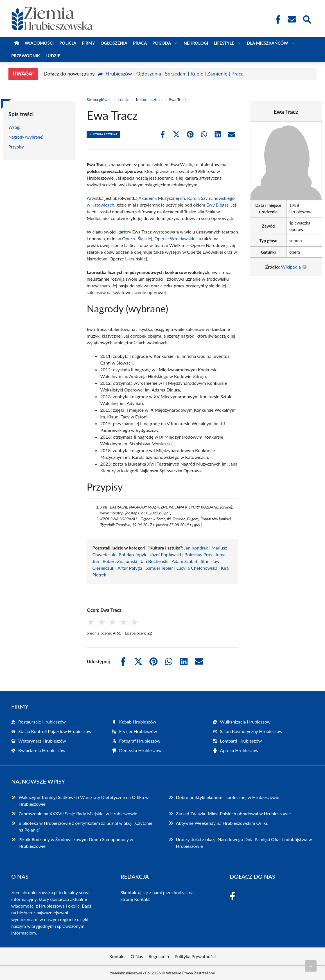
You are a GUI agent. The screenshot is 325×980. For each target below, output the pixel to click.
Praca (140, 43)
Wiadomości (39, 43)
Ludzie (53, 56)
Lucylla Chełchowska (197, 568)
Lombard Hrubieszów (241, 741)
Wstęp (14, 127)
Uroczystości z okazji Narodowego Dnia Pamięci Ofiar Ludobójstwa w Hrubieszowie (244, 843)
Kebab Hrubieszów (138, 722)
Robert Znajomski (120, 561)
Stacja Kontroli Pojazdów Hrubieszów (55, 731)
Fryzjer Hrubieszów (138, 731)
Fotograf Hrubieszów (140, 741)
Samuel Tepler (159, 568)
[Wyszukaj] (307, 19)
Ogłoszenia (114, 43)
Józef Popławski (165, 554)
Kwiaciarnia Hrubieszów (42, 750)
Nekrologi (196, 43)
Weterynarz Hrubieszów (42, 741)
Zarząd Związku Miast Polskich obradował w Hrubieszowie (233, 813)
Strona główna (99, 99)
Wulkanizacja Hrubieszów (245, 722)
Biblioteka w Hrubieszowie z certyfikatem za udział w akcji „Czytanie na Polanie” (85, 826)
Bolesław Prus (198, 554)
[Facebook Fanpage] (276, 19)
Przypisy (16, 147)
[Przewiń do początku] (311, 966)
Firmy (88, 43)
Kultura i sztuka (149, 99)
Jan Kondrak (196, 548)
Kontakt (142, 899)
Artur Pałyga (130, 568)
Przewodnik (26, 56)
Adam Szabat (185, 561)
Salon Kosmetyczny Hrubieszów (251, 731)
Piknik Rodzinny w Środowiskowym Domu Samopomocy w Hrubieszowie (76, 843)
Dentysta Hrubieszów (141, 750)
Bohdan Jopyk (132, 554)
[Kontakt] (292, 19)
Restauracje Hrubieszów (42, 722)
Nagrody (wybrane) (26, 137)
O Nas (137, 956)
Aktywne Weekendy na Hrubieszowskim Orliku (222, 823)
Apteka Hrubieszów (239, 750)
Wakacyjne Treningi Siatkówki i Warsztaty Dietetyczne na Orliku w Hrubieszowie (83, 801)
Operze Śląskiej (137, 238)
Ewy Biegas (217, 205)
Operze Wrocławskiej (175, 238)
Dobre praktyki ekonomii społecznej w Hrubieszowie (228, 797)
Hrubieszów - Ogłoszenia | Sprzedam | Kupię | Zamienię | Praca (174, 74)
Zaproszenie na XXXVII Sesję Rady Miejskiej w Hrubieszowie (78, 813)
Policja (68, 43)
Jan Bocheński (155, 561)
